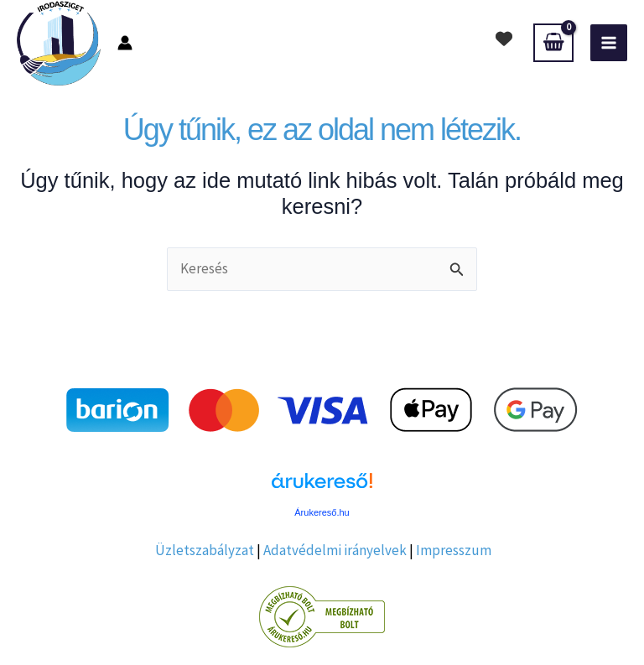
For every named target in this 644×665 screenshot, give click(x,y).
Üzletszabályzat (205, 550)
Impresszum (454, 550)
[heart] (504, 39)
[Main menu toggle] (609, 43)
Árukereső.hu (322, 512)
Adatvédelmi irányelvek (335, 550)
